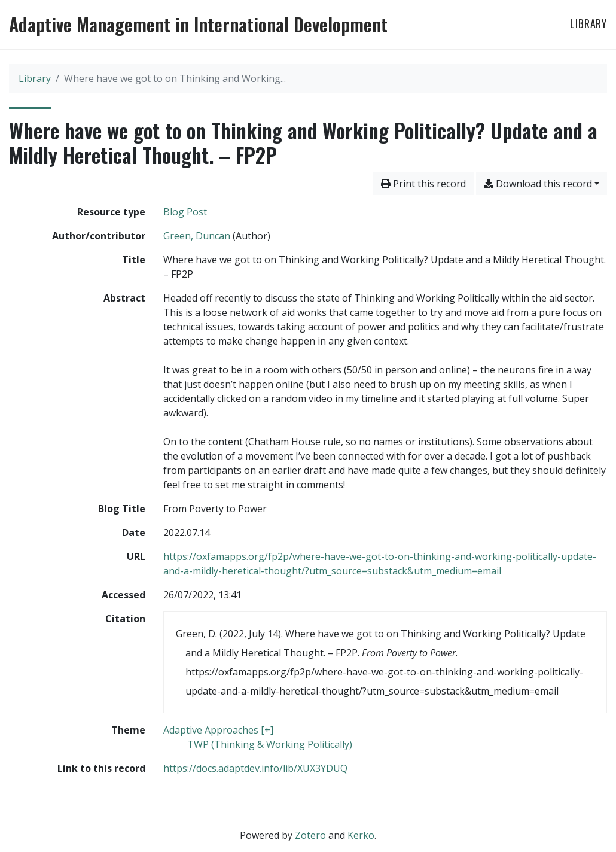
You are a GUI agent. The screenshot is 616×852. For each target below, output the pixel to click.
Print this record (423, 184)
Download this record (538, 184)
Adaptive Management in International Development (198, 25)
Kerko (361, 835)
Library (588, 23)
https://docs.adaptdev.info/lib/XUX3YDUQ (255, 768)
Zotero (310, 835)
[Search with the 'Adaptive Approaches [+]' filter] (218, 730)
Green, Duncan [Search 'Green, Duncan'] (197, 236)
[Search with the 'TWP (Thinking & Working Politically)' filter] (270, 744)
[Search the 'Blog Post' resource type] (185, 212)
